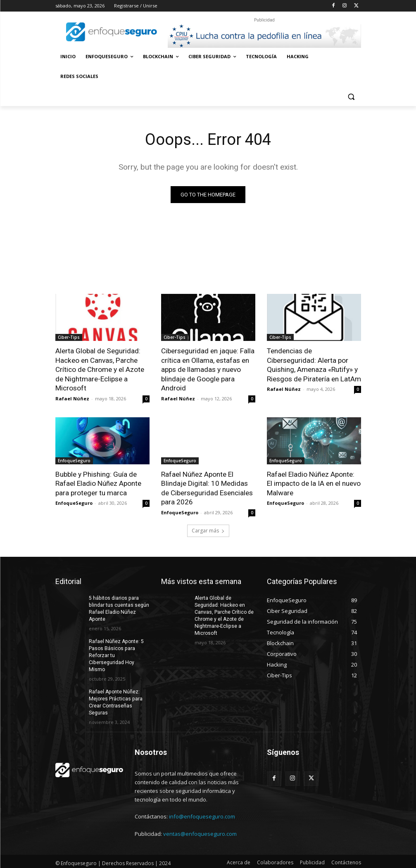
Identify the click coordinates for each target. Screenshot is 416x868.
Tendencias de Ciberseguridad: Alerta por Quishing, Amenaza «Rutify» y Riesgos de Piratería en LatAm (314, 364)
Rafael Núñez (72, 398)
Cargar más (208, 529)
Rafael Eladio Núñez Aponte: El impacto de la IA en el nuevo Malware (314, 482)
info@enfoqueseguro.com (202, 814)
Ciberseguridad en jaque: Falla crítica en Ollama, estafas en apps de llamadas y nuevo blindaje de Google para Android (208, 369)
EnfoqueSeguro (74, 460)
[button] (351, 96)
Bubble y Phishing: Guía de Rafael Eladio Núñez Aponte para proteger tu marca (98, 482)
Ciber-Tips (69, 337)
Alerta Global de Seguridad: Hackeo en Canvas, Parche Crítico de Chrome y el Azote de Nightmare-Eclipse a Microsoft (100, 369)
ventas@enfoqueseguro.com (200, 831)
